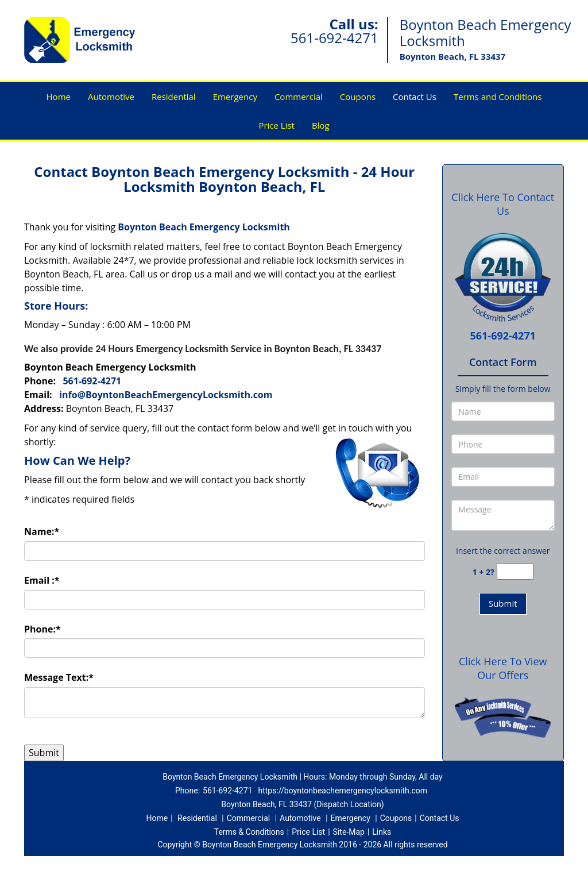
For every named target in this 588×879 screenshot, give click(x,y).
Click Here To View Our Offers (503, 668)
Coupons (358, 97)
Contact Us (415, 97)
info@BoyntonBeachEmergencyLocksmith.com (166, 395)
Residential (174, 97)
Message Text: (59, 677)
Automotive (111, 97)
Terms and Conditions (498, 97)
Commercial (299, 97)
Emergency (235, 97)
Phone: (42, 629)
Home (59, 97)
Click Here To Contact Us (503, 204)
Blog (321, 125)
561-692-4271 (334, 38)
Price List (276, 125)
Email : (42, 580)
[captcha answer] (515, 572)
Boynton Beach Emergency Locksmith (204, 227)
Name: (42, 531)
